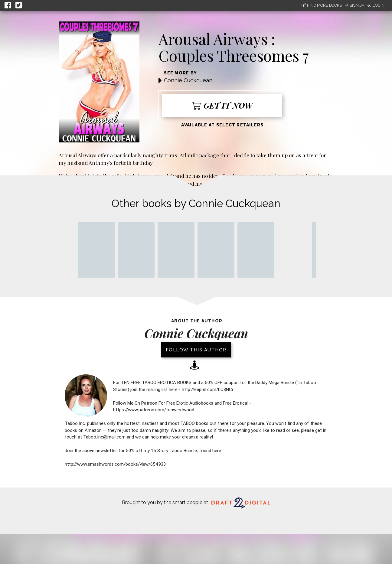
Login (376, 5)
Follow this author (196, 350)
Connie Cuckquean (188, 80)
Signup (354, 5)
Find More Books (322, 5)
